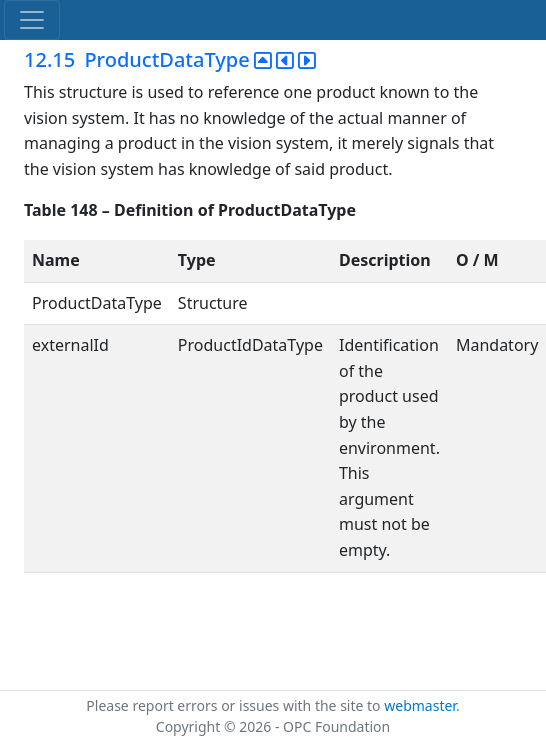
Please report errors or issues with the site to (235, 705)
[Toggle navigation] (32, 20)
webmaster (420, 705)
